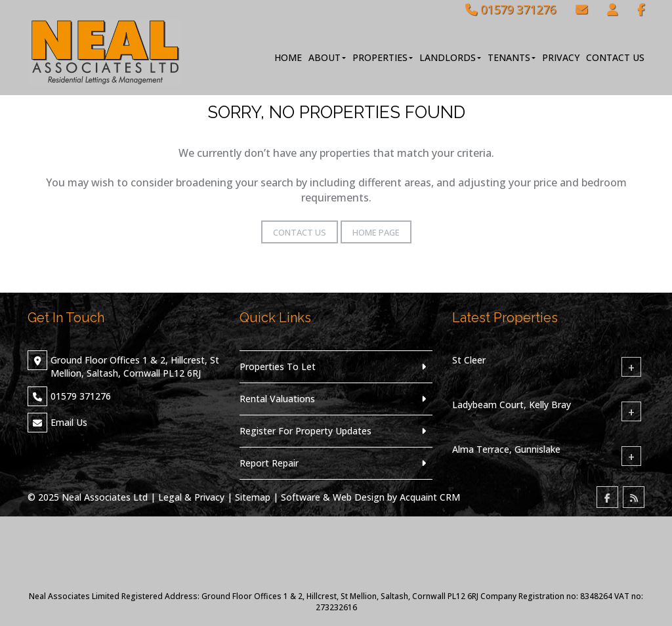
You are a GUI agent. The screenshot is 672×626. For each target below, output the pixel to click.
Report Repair (269, 463)
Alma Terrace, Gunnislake (506, 449)
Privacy (561, 57)
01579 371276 (511, 9)
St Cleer (469, 360)
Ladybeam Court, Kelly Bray (512, 405)
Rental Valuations (277, 399)
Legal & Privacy (191, 497)
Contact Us (615, 57)
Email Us (69, 422)
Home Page (376, 232)
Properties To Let (278, 366)
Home (288, 57)
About (327, 57)
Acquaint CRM (430, 497)
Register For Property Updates (305, 431)
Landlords (450, 57)
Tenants (512, 57)
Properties (383, 57)
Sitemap (253, 497)
